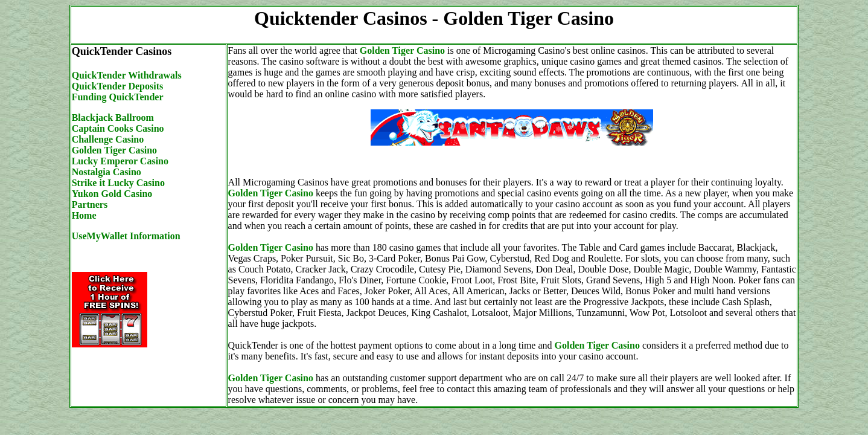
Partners (90, 205)
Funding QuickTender (118, 97)
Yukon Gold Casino (112, 194)
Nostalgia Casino (107, 172)
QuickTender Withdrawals (127, 75)
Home (84, 215)
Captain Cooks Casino (118, 128)
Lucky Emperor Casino (120, 161)
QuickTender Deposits (118, 86)
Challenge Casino (108, 139)
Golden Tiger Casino (114, 150)
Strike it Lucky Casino (118, 183)
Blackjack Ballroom (113, 118)
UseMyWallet (101, 236)
